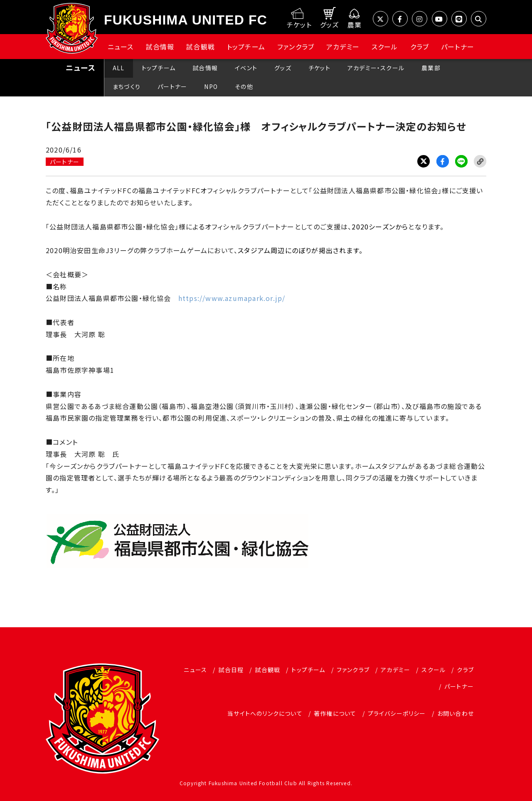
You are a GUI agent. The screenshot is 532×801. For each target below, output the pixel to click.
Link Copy (480, 161)
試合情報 (160, 47)
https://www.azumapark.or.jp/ (232, 298)
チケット (319, 68)
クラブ (420, 47)
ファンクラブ (296, 47)
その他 (244, 86)
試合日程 (231, 670)
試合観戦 (201, 47)
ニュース (121, 47)
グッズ (283, 68)
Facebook (443, 161)
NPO (211, 86)
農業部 (431, 68)
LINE (461, 161)
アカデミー (343, 47)
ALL (119, 68)
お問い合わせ (456, 713)
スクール (385, 47)
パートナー (458, 47)
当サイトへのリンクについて (265, 713)
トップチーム (246, 47)
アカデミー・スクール (376, 68)
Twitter (424, 161)
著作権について (335, 713)
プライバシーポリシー (397, 713)
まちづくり (127, 86)
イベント (246, 68)
